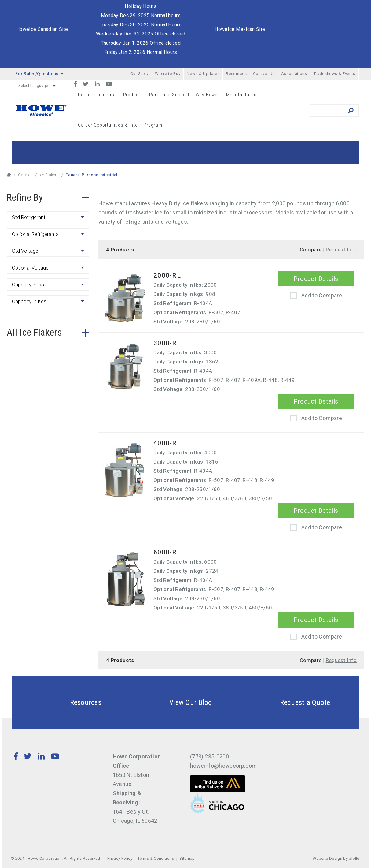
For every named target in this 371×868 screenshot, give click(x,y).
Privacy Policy (120, 858)
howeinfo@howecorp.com (224, 766)
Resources (236, 74)
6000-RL (167, 552)
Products (133, 95)
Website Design (327, 858)
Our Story (140, 74)
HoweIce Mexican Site (240, 29)
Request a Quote (291, 702)
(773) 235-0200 (209, 756)
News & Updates (203, 74)
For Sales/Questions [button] (39, 74)
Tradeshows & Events (334, 74)
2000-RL (167, 275)
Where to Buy (168, 74)
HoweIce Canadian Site (42, 29)
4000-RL (167, 443)
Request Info (341, 250)
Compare (311, 250)
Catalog (26, 175)
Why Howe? (208, 95)
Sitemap (187, 858)
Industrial (107, 95)
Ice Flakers (49, 175)
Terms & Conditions (156, 858)
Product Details (316, 279)
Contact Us (264, 74)
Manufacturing (242, 95)
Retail (84, 95)
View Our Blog (176, 702)
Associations (294, 74)
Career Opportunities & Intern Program (120, 125)
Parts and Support (169, 95)
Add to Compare (322, 296)
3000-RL (167, 343)
